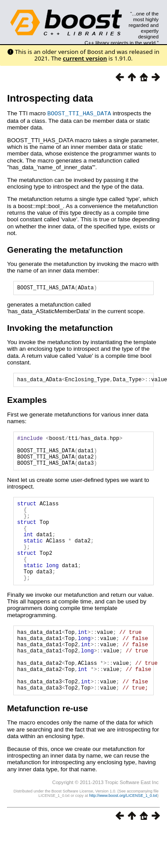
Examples (27, 402)
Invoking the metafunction (60, 329)
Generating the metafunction (65, 249)
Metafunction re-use (47, 748)
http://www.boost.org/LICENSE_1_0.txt (123, 835)
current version (85, 58)
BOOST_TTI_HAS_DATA (79, 113)
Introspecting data (50, 98)
